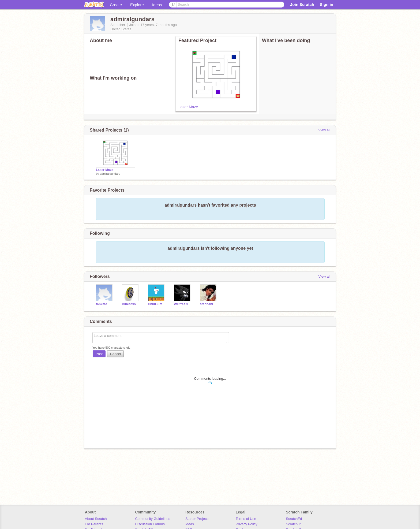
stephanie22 (209, 304)
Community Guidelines (153, 519)
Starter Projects (197, 519)
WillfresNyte (183, 304)
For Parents (94, 524)
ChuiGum (155, 304)
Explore (137, 5)
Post (99, 354)
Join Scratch (302, 4)
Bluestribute (131, 304)
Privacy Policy (247, 524)
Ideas (157, 5)
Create (116, 5)
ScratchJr (293, 524)
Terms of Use (246, 519)
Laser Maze (188, 107)
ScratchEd (294, 519)
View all (324, 130)
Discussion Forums (150, 524)
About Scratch (96, 519)
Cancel (115, 354)
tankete (102, 304)
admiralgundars (110, 174)
